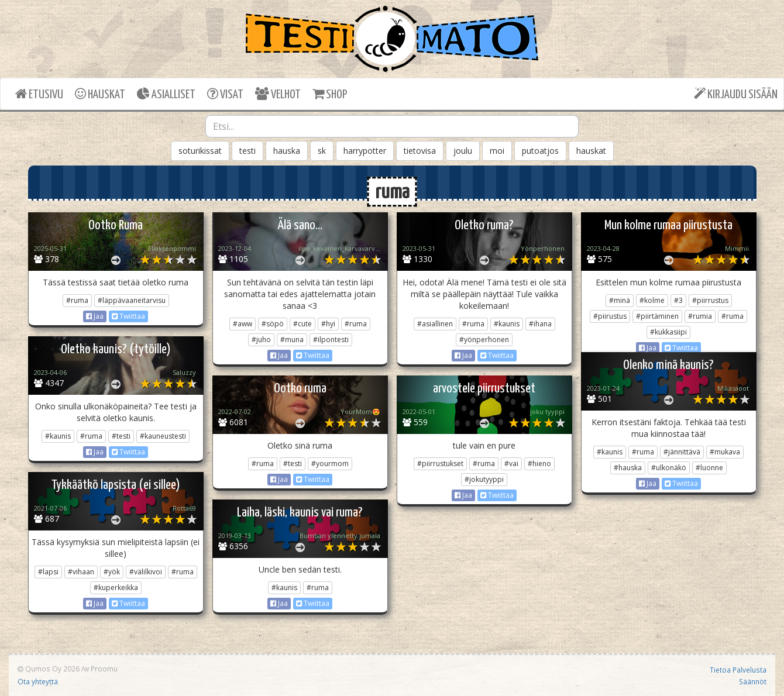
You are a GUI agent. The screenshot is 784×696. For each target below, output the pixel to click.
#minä (620, 300)
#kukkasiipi (668, 332)
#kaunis (507, 324)
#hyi (328, 324)
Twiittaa (128, 316)
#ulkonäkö (669, 468)
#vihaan (81, 572)
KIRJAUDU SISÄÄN (736, 94)
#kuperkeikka (116, 588)
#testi (121, 436)
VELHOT (278, 94)
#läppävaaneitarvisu (132, 300)
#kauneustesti (163, 436)
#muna (292, 340)
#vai (511, 464)
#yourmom (330, 464)
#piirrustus (710, 300)
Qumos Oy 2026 (49, 669)
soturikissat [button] (200, 151)
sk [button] (322, 151)
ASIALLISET (166, 94)
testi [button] (247, 151)
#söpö (273, 324)
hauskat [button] (591, 151)
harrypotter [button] (365, 151)
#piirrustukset (440, 464)
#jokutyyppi (484, 479)
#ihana (540, 324)
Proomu (104, 669)
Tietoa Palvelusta (738, 670)
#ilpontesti (331, 340)
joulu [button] (463, 151)
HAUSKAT (100, 94)
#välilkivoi (146, 572)
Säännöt (753, 681)
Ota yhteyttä (38, 681)
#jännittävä (682, 452)
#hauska (628, 468)
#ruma (77, 300)
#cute (302, 324)
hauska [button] (287, 151)
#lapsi (48, 572)
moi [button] (497, 151)
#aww (243, 324)
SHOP (330, 94)
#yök (112, 572)
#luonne (709, 468)
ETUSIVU (39, 94)
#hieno (539, 464)
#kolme (652, 300)
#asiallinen (435, 324)
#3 (678, 300)
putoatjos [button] (540, 151)
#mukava (725, 452)
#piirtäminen (657, 316)
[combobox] (392, 126)
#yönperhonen (484, 340)
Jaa (95, 316)
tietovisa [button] (420, 151)
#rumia (700, 316)
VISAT (225, 94)
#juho (261, 340)
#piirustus (610, 316)
